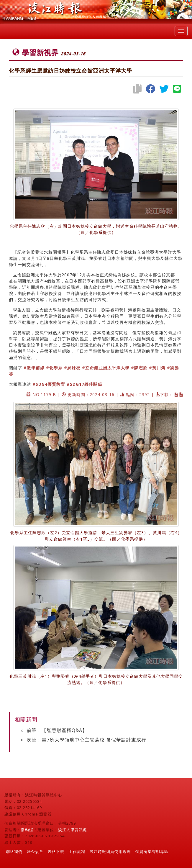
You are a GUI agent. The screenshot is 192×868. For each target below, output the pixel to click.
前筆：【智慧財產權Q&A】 (57, 730)
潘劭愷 (27, 830)
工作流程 (77, 851)
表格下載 (56, 851)
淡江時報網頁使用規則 (110, 851)
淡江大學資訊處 (73, 830)
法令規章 (35, 851)
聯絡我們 (14, 851)
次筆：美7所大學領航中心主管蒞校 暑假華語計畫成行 (86, 740)
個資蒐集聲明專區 (152, 851)
